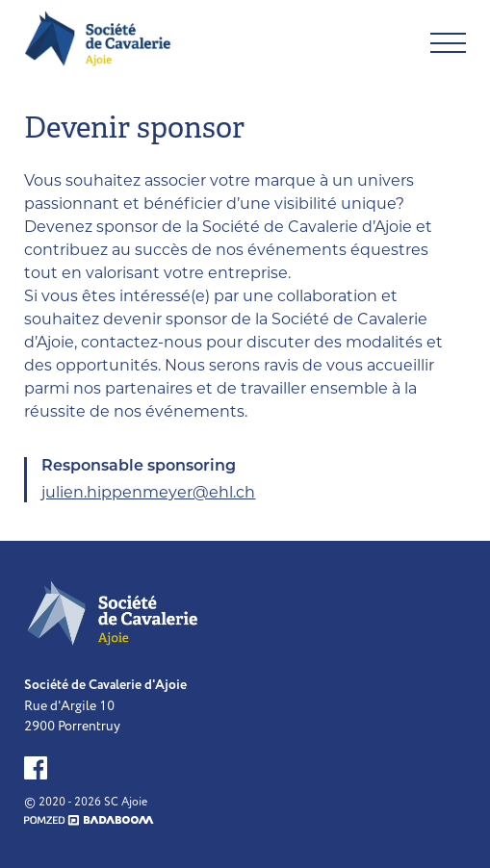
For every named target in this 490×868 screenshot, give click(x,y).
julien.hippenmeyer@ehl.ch (148, 492)
